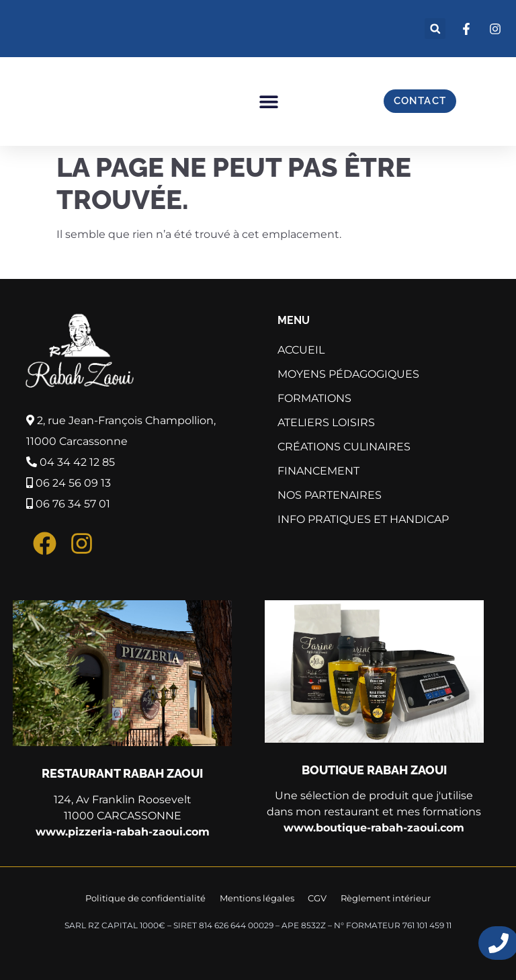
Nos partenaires (330, 495)
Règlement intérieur (384, 897)
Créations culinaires (344, 447)
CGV (317, 897)
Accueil (301, 350)
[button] (435, 29)
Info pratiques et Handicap (367, 520)
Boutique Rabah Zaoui (374, 770)
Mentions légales (258, 897)
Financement (318, 471)
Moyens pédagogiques (348, 374)
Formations (318, 399)
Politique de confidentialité (147, 897)
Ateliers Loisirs (330, 423)
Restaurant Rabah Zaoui (122, 773)
